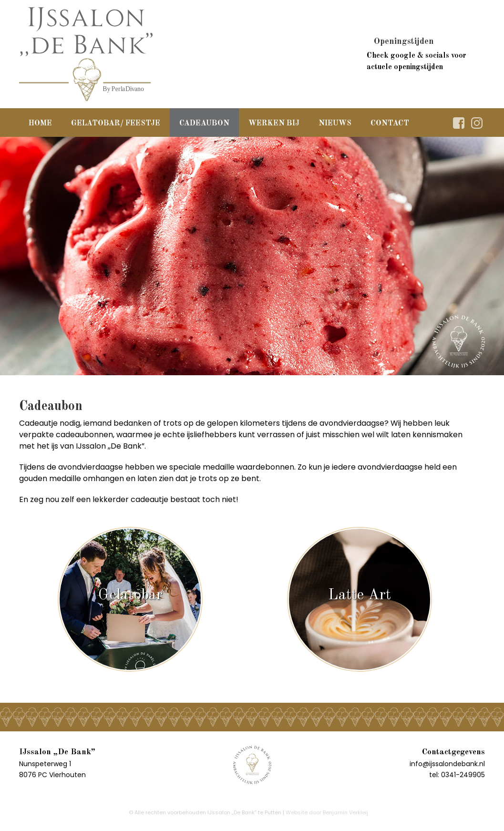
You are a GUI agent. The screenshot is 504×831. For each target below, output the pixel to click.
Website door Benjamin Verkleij (327, 812)
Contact (390, 123)
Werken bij (274, 123)
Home (40, 123)
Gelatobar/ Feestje (116, 123)
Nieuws (335, 123)
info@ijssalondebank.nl (447, 764)
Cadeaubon (204, 123)
